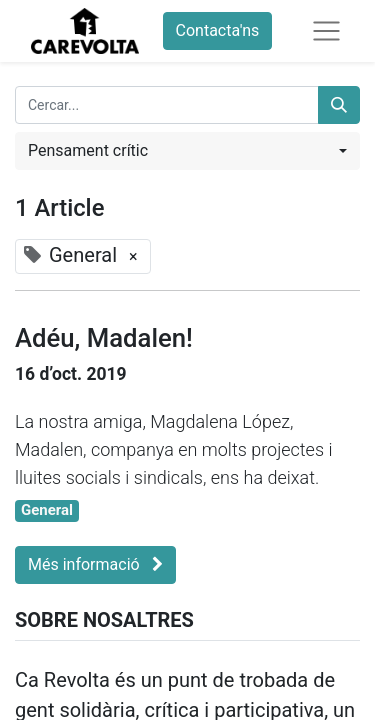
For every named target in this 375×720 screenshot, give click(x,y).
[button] (187, 151)
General (47, 510)
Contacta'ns (218, 30)
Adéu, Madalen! (104, 338)
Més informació (95, 564)
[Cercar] (339, 105)
